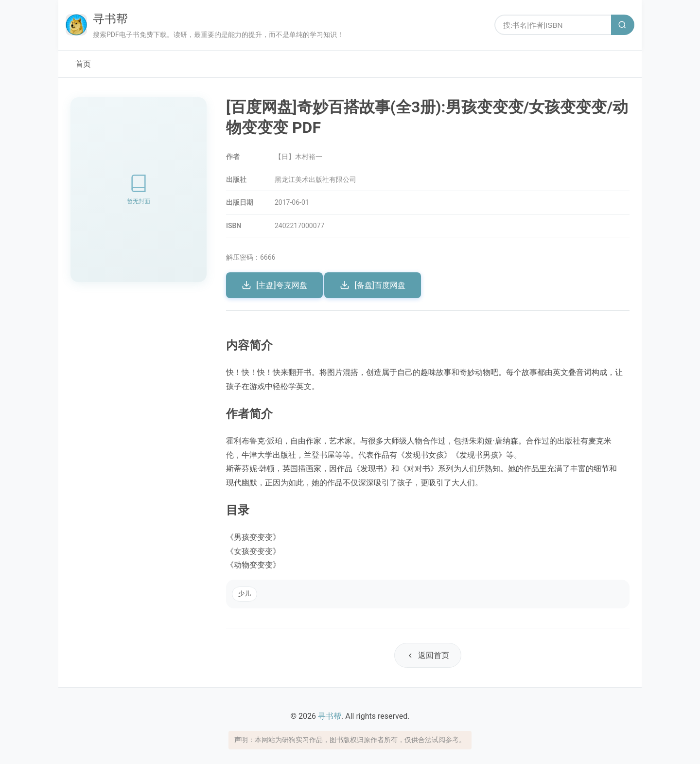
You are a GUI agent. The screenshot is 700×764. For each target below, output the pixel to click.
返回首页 (428, 655)
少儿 (245, 594)
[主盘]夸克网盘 (274, 285)
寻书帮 (110, 19)
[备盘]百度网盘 (373, 285)
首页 (83, 64)
